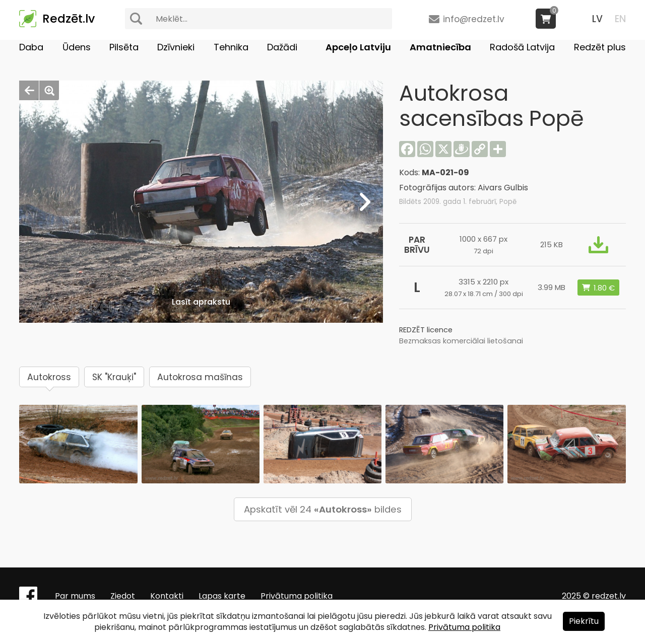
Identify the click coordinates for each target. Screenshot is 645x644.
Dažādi (282, 47)
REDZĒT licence (426, 330)
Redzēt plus (600, 47)
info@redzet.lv (474, 19)
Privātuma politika (297, 596)
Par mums (75, 596)
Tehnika (231, 47)
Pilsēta (124, 47)
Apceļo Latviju (358, 47)
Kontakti (167, 596)
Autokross (49, 377)
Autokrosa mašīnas (200, 377)
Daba (31, 47)
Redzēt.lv (69, 19)
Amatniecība (440, 47)
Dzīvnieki (176, 47)
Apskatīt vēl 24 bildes (323, 509)
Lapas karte (222, 596)
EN (620, 19)
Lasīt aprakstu (201, 302)
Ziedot (123, 596)
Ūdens (77, 47)
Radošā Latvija (522, 47)
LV (597, 19)
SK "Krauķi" (114, 377)
